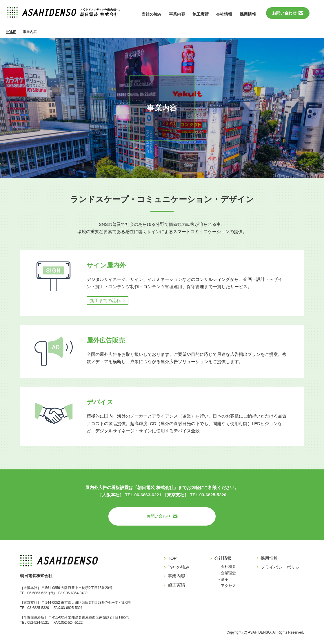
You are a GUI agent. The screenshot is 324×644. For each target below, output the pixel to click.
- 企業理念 (227, 573)
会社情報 (223, 558)
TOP (172, 558)
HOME (11, 32)
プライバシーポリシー (282, 567)
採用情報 (248, 13)
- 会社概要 (227, 567)
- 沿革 (223, 579)
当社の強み (148, 13)
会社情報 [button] (223, 13)
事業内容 (174, 13)
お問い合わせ (288, 13)
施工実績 (199, 13)
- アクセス (227, 586)
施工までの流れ (105, 300)
